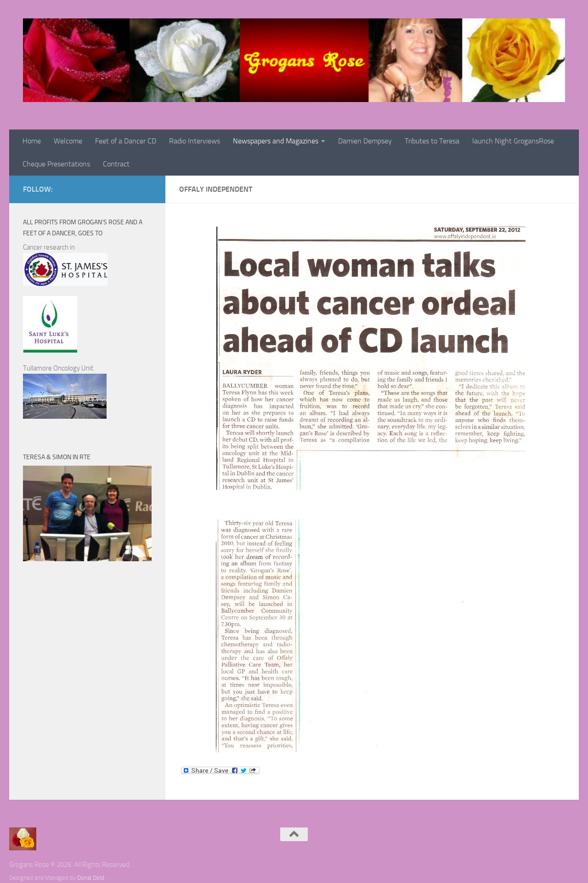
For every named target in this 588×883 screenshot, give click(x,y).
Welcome (68, 141)
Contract (116, 164)
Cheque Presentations (56, 164)
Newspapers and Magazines (276, 141)
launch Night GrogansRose (513, 141)
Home (32, 141)
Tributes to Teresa (432, 141)
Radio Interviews (195, 141)
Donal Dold (91, 878)
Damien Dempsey (365, 141)
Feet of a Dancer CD (126, 141)
